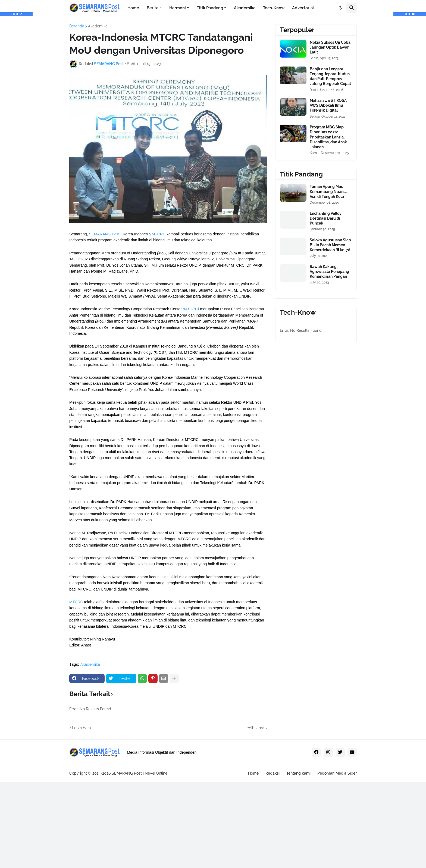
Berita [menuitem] (153, 8)
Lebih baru (82, 728)
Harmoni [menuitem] (178, 8)
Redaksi (272, 773)
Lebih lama (254, 728)
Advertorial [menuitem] (303, 8)
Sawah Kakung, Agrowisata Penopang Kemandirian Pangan (329, 272)
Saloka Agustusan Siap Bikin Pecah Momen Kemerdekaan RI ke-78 (330, 245)
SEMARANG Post (104, 234)
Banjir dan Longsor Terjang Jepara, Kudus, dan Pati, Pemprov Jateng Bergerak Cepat (330, 76)
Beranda (77, 26)
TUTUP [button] (16, 14)
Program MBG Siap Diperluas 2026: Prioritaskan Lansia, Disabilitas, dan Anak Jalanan (328, 137)
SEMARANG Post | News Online (140, 773)
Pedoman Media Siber (337, 773)
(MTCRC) (191, 309)
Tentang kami (298, 773)
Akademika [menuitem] (245, 8)
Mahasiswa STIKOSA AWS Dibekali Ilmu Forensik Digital (328, 105)
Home (253, 773)
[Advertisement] (16, 98)
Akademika (98, 26)
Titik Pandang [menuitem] (210, 8)
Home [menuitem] (133, 8)
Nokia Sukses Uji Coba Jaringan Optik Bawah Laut (330, 47)
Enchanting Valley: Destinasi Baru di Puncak (326, 218)
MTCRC (159, 234)
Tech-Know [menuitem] (274, 8)
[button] (340, 8)
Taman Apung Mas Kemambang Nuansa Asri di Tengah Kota (329, 191)
